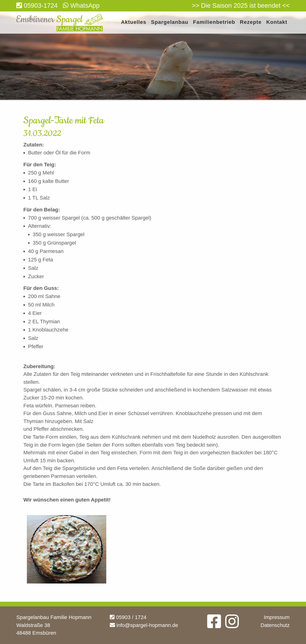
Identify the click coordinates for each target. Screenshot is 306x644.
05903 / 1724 (128, 617)
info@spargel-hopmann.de (144, 625)
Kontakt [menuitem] (277, 22)
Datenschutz (275, 625)
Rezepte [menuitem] (251, 22)
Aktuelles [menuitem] (134, 22)
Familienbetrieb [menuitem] (214, 22)
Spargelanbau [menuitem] (170, 22)
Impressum (277, 617)
